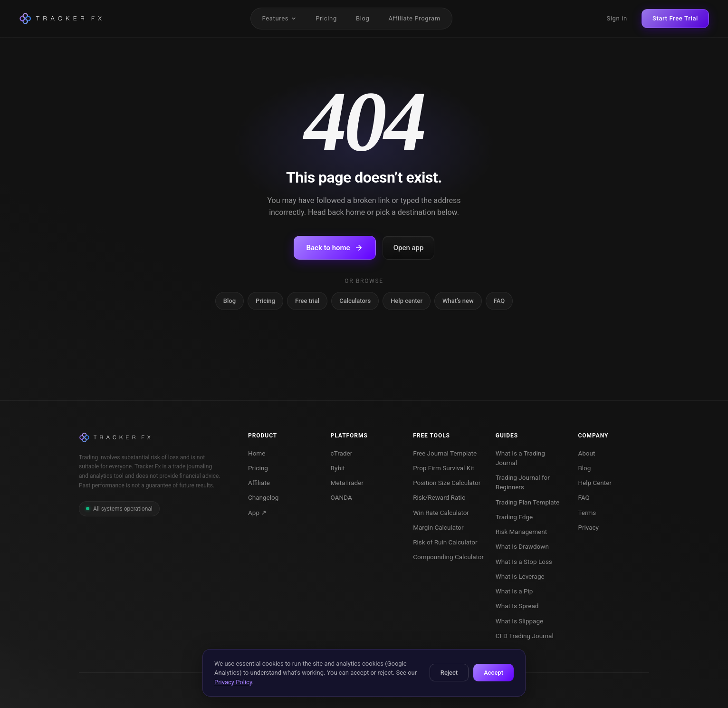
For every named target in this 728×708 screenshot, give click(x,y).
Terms (587, 513)
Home (257, 453)
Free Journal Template (445, 453)
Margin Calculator (438, 527)
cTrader (342, 453)
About (586, 453)
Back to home (335, 248)
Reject (449, 673)
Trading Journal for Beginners (523, 482)
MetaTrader (347, 483)
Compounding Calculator (448, 557)
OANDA (341, 497)
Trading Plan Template (527, 502)
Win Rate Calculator (441, 513)
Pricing (326, 18)
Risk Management (521, 532)
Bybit (338, 468)
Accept (493, 673)
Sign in (617, 18)
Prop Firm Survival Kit (444, 468)
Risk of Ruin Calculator (445, 542)
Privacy (588, 527)
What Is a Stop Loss (524, 562)
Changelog (263, 497)
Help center (407, 301)
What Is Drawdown (522, 546)
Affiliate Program (414, 18)
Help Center (595, 483)
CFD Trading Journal (525, 636)
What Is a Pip (514, 591)
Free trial (307, 301)
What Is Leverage (520, 576)
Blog (363, 18)
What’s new (458, 301)
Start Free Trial (675, 18)
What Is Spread (517, 606)
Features (280, 18)
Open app (409, 248)
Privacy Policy (233, 682)
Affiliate (259, 483)
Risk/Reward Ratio (439, 497)
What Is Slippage (519, 621)
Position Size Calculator (447, 483)
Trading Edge (514, 517)
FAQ (499, 301)
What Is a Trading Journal (520, 458)
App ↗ (257, 513)
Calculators (355, 301)
